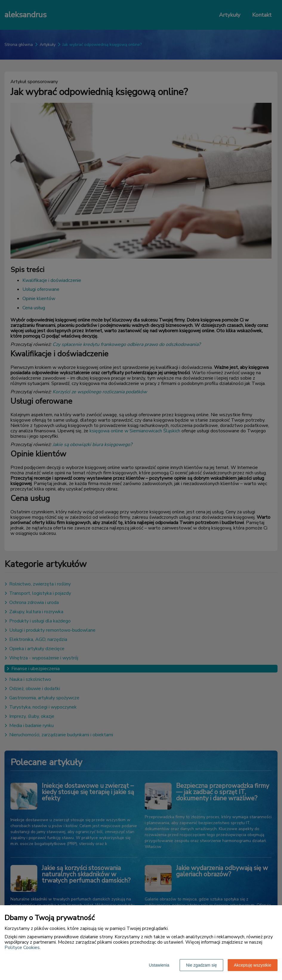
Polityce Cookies (22, 948)
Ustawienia (159, 965)
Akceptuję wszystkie (253, 965)
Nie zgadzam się (201, 965)
